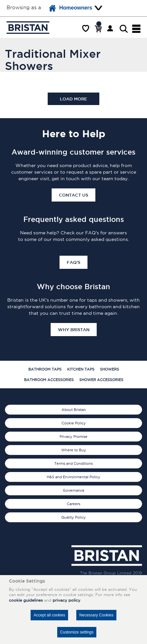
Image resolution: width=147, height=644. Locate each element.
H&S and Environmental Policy (73, 477)
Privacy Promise (73, 437)
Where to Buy (74, 450)
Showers (110, 369)
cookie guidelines (26, 600)
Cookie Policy (74, 423)
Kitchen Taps (81, 369)
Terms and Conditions (73, 463)
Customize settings (77, 632)
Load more (73, 99)
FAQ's (73, 262)
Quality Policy (73, 517)
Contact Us (73, 195)
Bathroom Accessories (49, 380)
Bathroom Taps (45, 369)
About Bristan (74, 410)
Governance (74, 490)
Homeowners (71, 8)
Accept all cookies (49, 615)
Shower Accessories (101, 380)
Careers (73, 504)
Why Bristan (74, 330)
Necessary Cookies (96, 615)
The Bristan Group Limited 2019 (111, 573)
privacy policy (66, 600)
